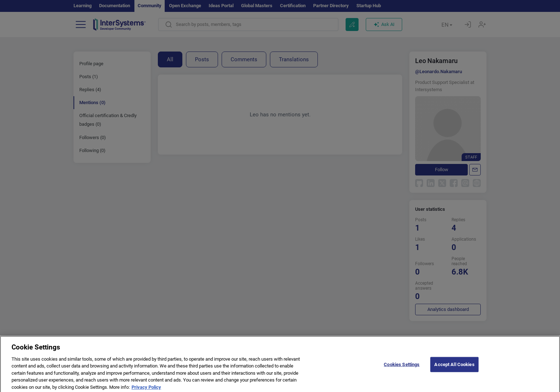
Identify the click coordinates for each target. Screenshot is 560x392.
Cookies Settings (402, 367)
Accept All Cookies (454, 367)
